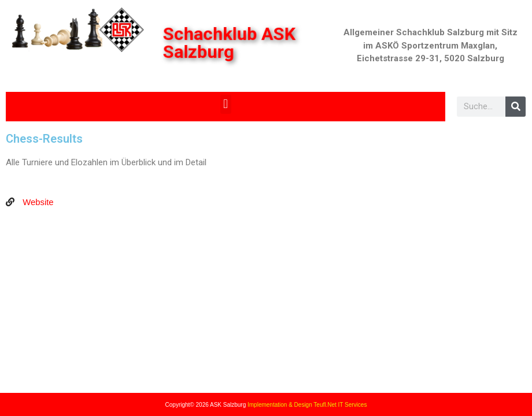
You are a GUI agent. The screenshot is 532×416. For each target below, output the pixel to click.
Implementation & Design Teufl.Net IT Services (307, 405)
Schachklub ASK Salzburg (230, 43)
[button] (226, 104)
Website (37, 202)
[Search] (516, 107)
